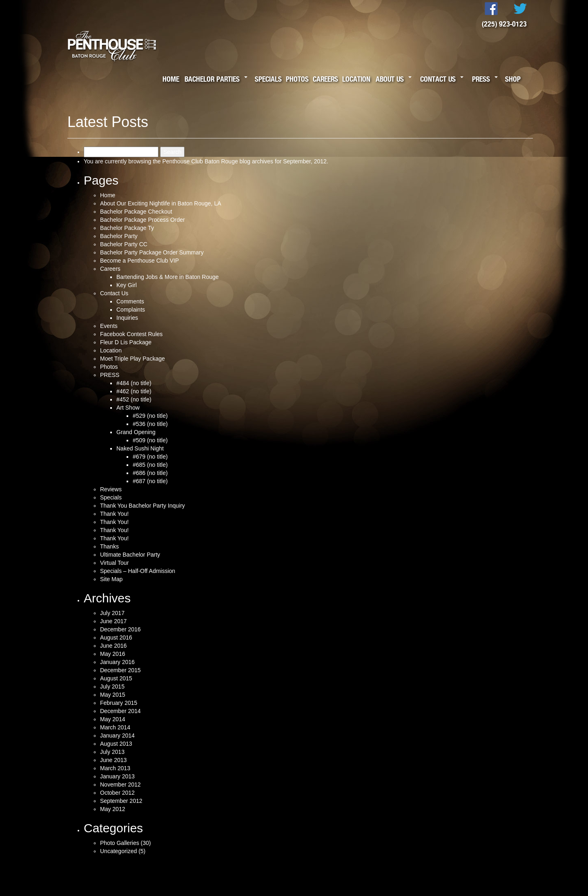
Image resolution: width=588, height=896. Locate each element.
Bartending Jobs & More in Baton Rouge (168, 277)
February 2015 (119, 703)
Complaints (131, 310)
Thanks (109, 546)
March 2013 (115, 768)
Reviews (111, 489)
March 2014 (115, 727)
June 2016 (113, 646)
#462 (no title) (134, 391)
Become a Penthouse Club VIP (139, 261)
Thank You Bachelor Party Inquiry (143, 506)
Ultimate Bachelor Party (130, 555)
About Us (390, 79)
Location (356, 79)
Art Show (128, 408)
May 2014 (112, 719)
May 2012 (112, 809)
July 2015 (112, 686)
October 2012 (117, 793)
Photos (297, 79)
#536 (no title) (150, 424)
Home (171, 79)
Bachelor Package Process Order (143, 220)
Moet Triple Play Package (133, 359)
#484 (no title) (134, 383)
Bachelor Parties (212, 79)
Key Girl (127, 285)
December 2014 (120, 711)
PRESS (110, 375)
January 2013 (117, 776)
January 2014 (117, 736)
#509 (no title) (150, 440)
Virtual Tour (114, 563)
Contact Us (438, 79)
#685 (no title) (150, 465)
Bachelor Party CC (124, 244)
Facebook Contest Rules (131, 334)
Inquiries (127, 318)
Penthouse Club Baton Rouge (200, 161)
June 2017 (113, 621)
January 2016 (117, 662)
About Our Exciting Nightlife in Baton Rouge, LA (161, 203)
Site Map (111, 579)
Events (109, 326)
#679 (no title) (150, 457)
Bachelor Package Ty (127, 228)
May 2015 (112, 695)
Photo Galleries (120, 843)
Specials (268, 79)
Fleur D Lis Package (126, 342)
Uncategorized (118, 851)
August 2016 (116, 637)
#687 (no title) (150, 481)
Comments (130, 301)
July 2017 (112, 613)
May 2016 (112, 654)
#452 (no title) (134, 399)
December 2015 (120, 670)
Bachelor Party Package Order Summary (152, 252)
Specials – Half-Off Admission (138, 571)
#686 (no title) (150, 473)
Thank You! (114, 514)
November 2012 (120, 785)
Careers (325, 79)
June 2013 (113, 760)
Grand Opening (136, 432)
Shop (513, 79)
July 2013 (112, 752)
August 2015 (116, 678)
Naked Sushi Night (140, 448)
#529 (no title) (150, 416)
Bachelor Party (119, 236)
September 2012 (121, 801)
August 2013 (116, 744)
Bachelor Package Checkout (136, 212)
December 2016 (120, 629)
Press (481, 79)
